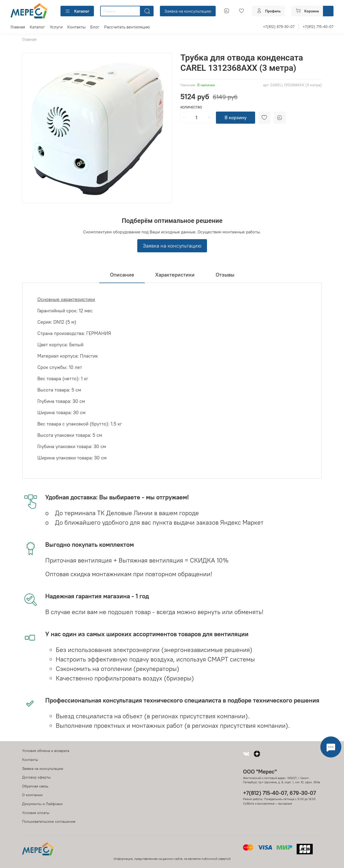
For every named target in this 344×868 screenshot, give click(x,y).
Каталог (77, 11)
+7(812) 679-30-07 (279, 27)
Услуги (56, 27)
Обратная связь (35, 786)
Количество (191, 107)
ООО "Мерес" (260, 772)
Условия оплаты (36, 813)
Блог (95, 27)
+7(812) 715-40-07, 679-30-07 (279, 793)
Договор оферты (36, 777)
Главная (18, 27)
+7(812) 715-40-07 (318, 27)
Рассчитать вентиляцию (127, 27)
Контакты (76, 27)
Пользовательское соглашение (49, 821)
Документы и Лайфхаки (42, 804)
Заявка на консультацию (188, 11)
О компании (32, 795)
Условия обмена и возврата (46, 751)
